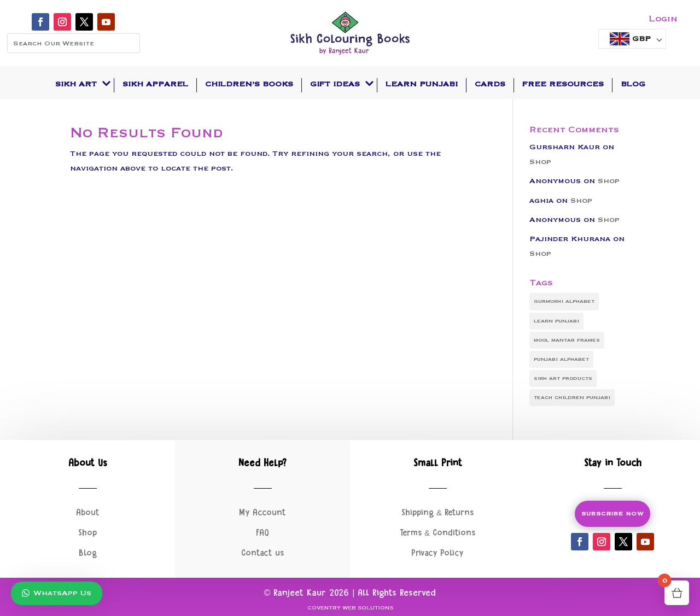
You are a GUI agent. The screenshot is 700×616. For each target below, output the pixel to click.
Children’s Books (249, 84)
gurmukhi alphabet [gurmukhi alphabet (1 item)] (564, 301)
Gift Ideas (335, 84)
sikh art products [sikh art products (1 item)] (563, 378)
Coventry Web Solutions (350, 608)
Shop (540, 162)
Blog (633, 84)
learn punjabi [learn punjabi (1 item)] (556, 321)
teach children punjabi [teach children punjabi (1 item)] (572, 397)
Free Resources (563, 84)
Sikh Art (76, 84)
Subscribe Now (612, 514)
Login (663, 19)
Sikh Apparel (155, 84)
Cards (490, 84)
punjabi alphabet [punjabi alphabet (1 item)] (561, 359)
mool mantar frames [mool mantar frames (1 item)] (567, 340)
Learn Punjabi (422, 84)
